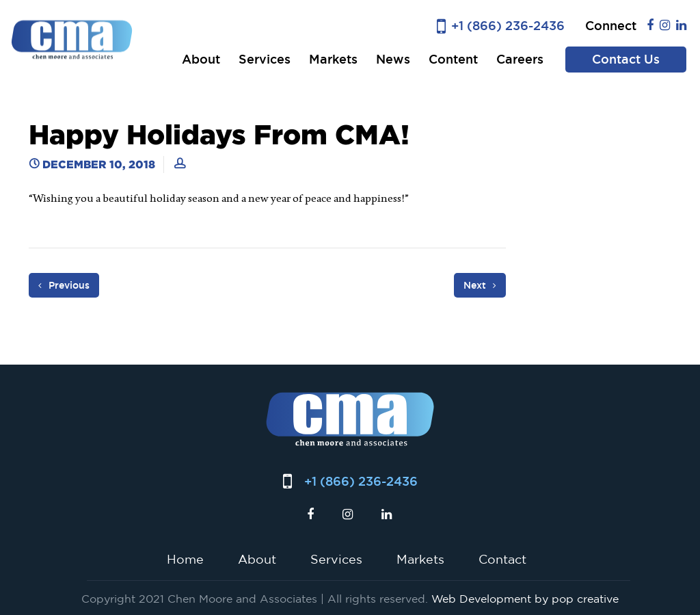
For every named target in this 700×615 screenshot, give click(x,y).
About (201, 59)
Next (480, 285)
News (393, 59)
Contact (502, 559)
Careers (520, 59)
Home (185, 559)
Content (453, 59)
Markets (333, 59)
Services (265, 59)
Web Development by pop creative (525, 599)
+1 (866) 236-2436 (508, 26)
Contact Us (626, 59)
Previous (64, 285)
